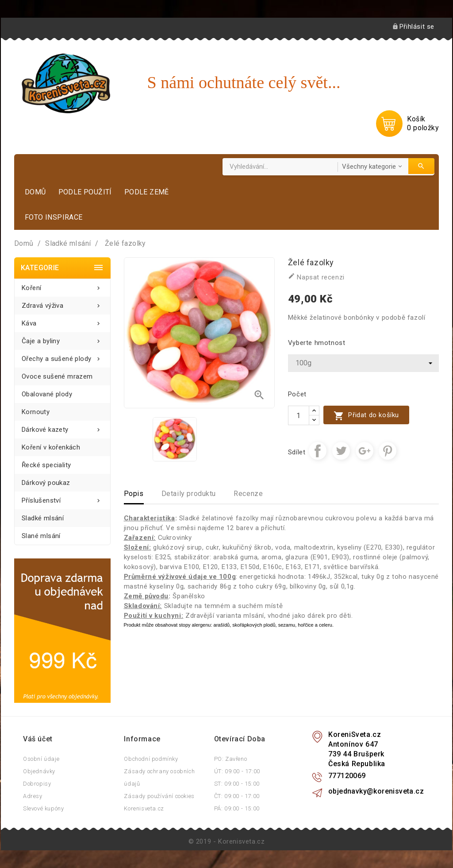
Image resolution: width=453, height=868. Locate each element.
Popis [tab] (134, 494)
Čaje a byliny (62, 339)
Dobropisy (37, 784)
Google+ (365, 451)
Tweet (341, 451)
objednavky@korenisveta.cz (376, 791)
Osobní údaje (41, 759)
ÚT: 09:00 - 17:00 (237, 771)
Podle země (147, 192)
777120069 (347, 776)
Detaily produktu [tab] (189, 494)
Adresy (33, 796)
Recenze (248, 494)
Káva (62, 321)
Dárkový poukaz (46, 483)
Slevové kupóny (43, 808)
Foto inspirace (54, 217)
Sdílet (318, 451)
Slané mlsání (41, 536)
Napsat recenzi (316, 277)
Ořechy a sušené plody (62, 356)
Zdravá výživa (62, 303)
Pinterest (388, 451)
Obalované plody (47, 394)
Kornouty (36, 412)
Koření (62, 285)
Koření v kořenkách (51, 447)
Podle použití (85, 192)
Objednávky (39, 771)
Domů (35, 192)
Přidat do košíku (366, 416)
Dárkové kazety (62, 427)
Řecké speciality (46, 465)
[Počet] (299, 415)
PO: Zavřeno (231, 759)
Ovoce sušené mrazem (57, 376)
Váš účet (38, 739)
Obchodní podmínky (151, 759)
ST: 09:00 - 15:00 (237, 784)
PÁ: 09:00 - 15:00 (237, 808)
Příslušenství (62, 498)
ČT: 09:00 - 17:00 (237, 796)
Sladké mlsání (43, 518)
